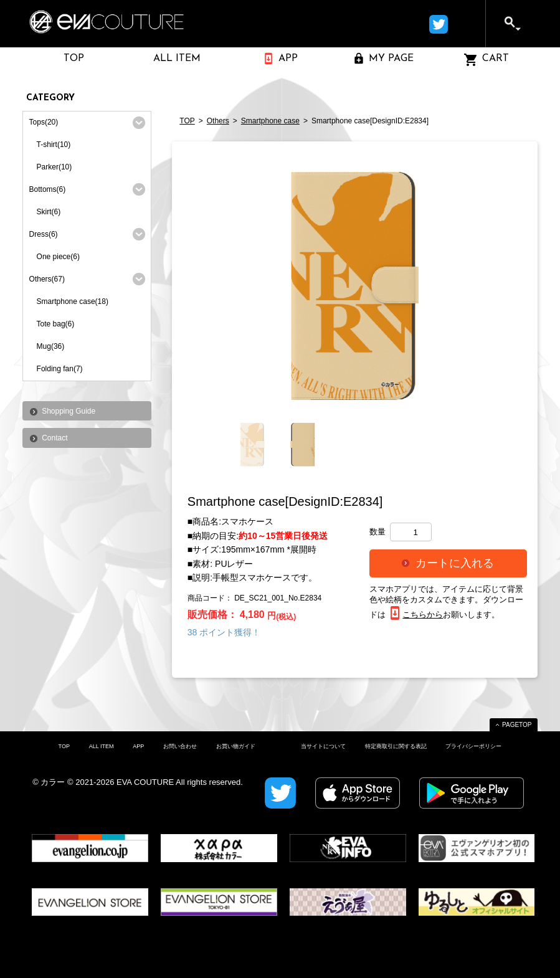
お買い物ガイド (236, 746)
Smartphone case (270, 121)
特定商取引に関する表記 (396, 746)
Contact (55, 438)
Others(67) (47, 279)
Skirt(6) (49, 212)
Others (218, 121)
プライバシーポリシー (473, 746)
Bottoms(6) (48, 189)
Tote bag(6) (56, 324)
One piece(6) (58, 257)
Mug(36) (51, 346)
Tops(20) (44, 122)
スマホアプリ (394, 589)
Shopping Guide (69, 411)
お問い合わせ (180, 746)
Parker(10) (55, 167)
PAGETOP (517, 725)
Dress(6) (44, 234)
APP (138, 746)
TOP (187, 121)
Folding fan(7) (60, 369)
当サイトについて (323, 746)
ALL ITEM (102, 746)
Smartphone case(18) (73, 301)
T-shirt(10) (54, 145)
